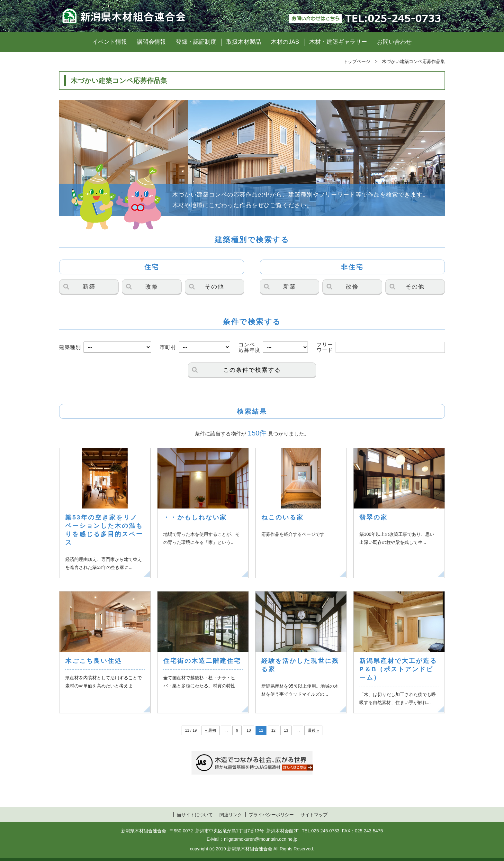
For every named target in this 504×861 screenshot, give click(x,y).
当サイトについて (195, 815)
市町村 (168, 347)
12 (273, 730)
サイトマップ (314, 815)
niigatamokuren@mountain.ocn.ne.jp (261, 839)
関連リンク (231, 815)
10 (249, 730)
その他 (214, 287)
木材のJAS (285, 42)
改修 (152, 287)
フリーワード (325, 347)
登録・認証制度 (196, 42)
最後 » (313, 730)
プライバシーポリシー (271, 815)
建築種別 (70, 347)
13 (286, 730)
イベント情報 (110, 42)
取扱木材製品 (244, 42)
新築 (89, 287)
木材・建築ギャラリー (338, 42)
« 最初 (211, 730)
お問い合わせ (394, 42)
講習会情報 (151, 42)
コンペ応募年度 (249, 347)
